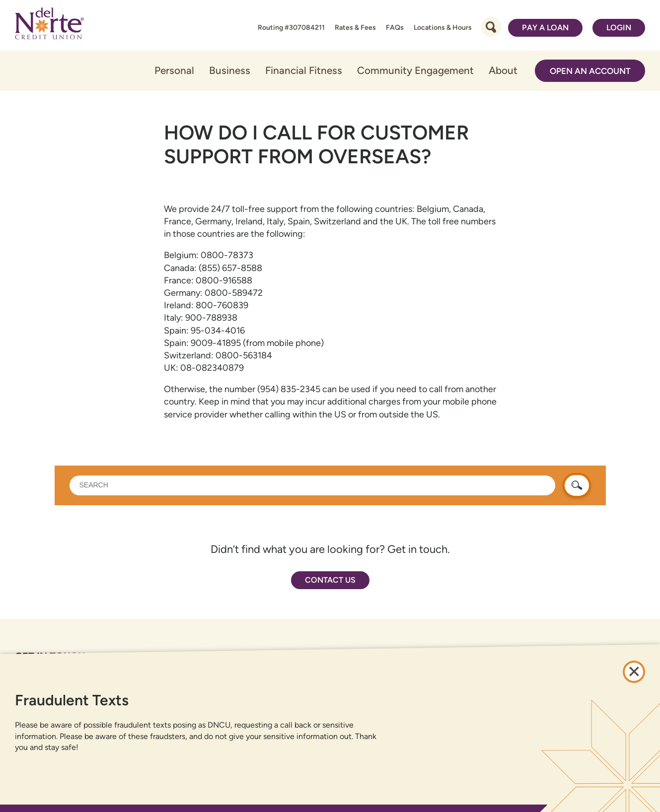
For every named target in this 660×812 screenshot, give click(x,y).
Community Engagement (415, 70)
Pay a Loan (545, 28)
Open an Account (590, 71)
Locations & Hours (443, 28)
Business (230, 70)
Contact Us (330, 580)
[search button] (577, 485)
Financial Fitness (304, 70)
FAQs (395, 28)
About (503, 70)
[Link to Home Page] (49, 25)
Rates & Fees (355, 28)
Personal (174, 70)
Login (619, 28)
